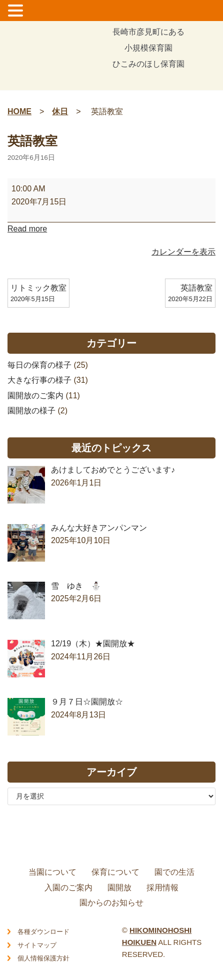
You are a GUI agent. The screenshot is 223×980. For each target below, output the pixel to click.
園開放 (119, 888)
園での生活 (174, 872)
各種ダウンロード (43, 932)
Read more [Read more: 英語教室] (27, 229)
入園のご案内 (68, 888)
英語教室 (190, 294)
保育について (115, 872)
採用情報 (162, 888)
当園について (52, 872)
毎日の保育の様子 (39, 365)
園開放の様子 (31, 411)
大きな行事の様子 (39, 380)
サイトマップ (37, 945)
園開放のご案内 (35, 396)
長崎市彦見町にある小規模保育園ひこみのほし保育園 (148, 48)
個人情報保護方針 (43, 958)
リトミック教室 (38, 294)
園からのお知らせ (111, 903)
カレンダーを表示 (183, 252)
